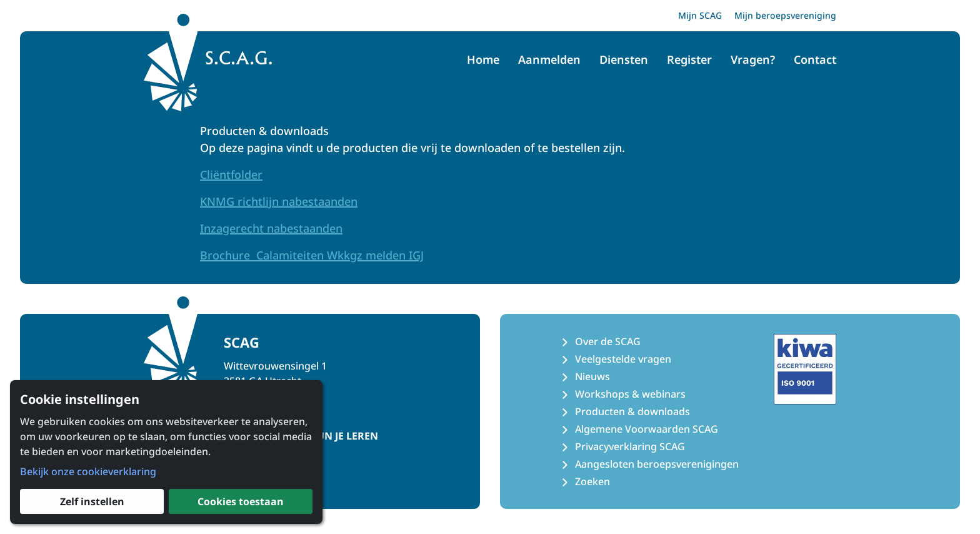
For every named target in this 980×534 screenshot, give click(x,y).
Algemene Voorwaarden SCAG (647, 429)
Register (689, 59)
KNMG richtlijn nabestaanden (279, 201)
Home (483, 59)
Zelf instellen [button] (92, 501)
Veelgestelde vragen (623, 359)
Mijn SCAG (700, 15)
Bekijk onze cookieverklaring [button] (88, 471)
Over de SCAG (608, 341)
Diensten (624, 59)
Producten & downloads (632, 411)
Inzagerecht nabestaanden (271, 228)
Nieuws (592, 376)
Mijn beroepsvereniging (785, 15)
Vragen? (753, 59)
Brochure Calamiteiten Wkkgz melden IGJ (312, 255)
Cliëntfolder (231, 174)
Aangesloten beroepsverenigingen (657, 464)
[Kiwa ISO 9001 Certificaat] (805, 369)
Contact (815, 59)
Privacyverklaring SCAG (630, 446)
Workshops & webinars (630, 394)
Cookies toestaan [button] (241, 501)
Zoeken (592, 481)
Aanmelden (549, 59)
